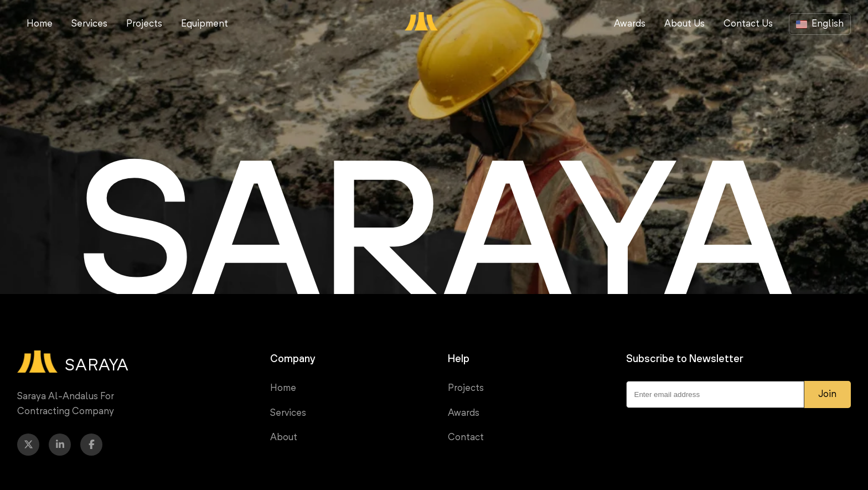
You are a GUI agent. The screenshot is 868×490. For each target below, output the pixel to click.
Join (827, 394)
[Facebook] (91, 445)
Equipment (205, 24)
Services (89, 24)
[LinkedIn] (60, 445)
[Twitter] (28, 445)
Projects (144, 24)
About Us (684, 24)
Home (40, 24)
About (284, 438)
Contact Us (748, 24)
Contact (466, 438)
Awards (630, 24)
